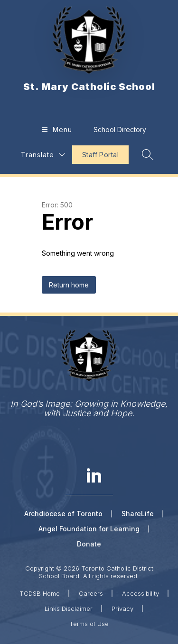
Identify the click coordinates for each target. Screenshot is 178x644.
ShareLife (138, 514)
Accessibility (141, 593)
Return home (69, 285)
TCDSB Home (40, 593)
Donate (89, 544)
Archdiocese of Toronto (63, 514)
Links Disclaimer (69, 608)
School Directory (120, 130)
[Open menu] (56, 130)
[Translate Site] (43, 155)
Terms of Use (89, 624)
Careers (91, 593)
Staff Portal (100, 155)
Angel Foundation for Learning (89, 529)
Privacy (122, 608)
